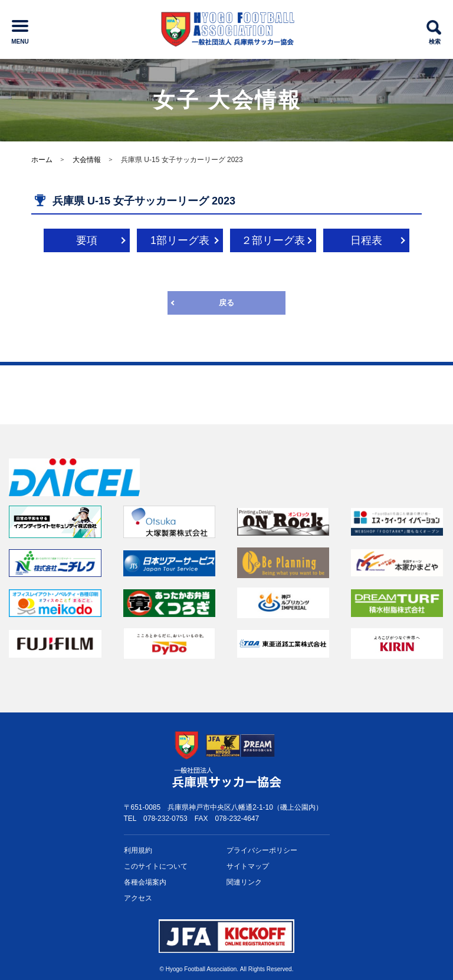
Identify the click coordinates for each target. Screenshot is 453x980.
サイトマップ (248, 866)
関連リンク (244, 882)
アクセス (138, 898)
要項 (87, 240)
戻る (226, 303)
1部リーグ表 (180, 240)
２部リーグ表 (273, 240)
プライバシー (262, 851)
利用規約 (138, 850)
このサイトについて (156, 866)
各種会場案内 (145, 882)
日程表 (366, 240)
